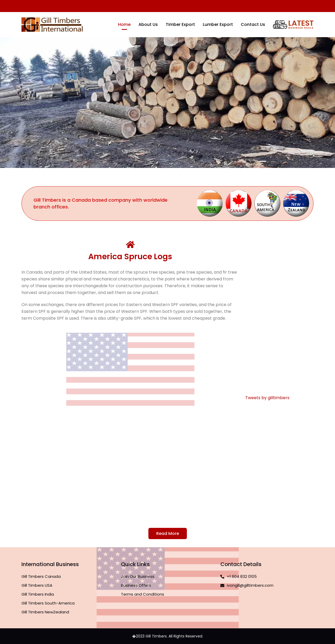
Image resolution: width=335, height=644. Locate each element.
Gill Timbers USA (37, 585)
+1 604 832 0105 (239, 576)
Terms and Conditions (143, 594)
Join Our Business (138, 576)
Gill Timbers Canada (41, 576)
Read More (168, 533)
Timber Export (180, 24)
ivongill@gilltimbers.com (247, 585)
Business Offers (136, 585)
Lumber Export (218, 24)
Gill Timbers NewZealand (45, 612)
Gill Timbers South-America (48, 603)
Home (124, 24)
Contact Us (253, 24)
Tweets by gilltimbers (267, 398)
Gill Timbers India (38, 594)
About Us (148, 24)
